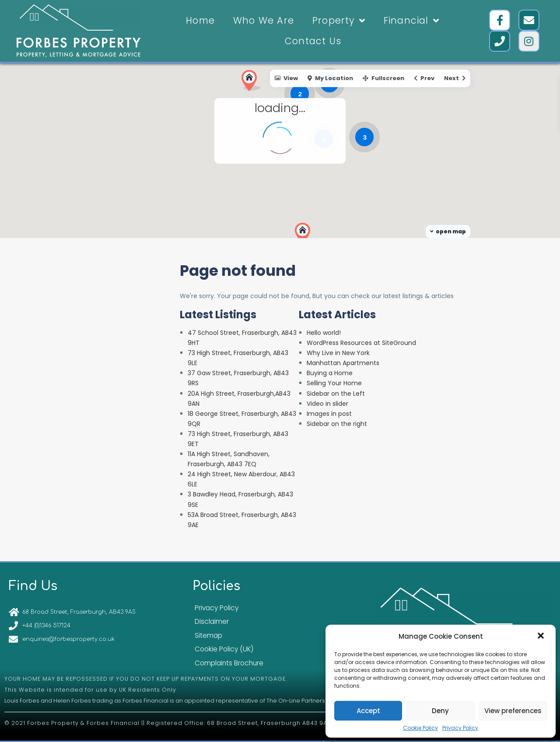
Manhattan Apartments (343, 363)
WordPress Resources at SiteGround (361, 343)
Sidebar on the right (337, 424)
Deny (440, 711)
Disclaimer (212, 621)
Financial (411, 21)
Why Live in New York (338, 353)
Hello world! (324, 333)
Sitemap (208, 635)
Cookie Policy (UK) (224, 649)
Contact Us (313, 41)
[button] (542, 637)
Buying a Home (330, 373)
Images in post (329, 414)
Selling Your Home (334, 383)
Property (339, 21)
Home (200, 20)
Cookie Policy (420, 728)
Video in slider (327, 404)
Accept (368, 711)
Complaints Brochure (229, 663)
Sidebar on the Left (336, 394)
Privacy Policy (460, 728)
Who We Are (264, 20)
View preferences (513, 711)
